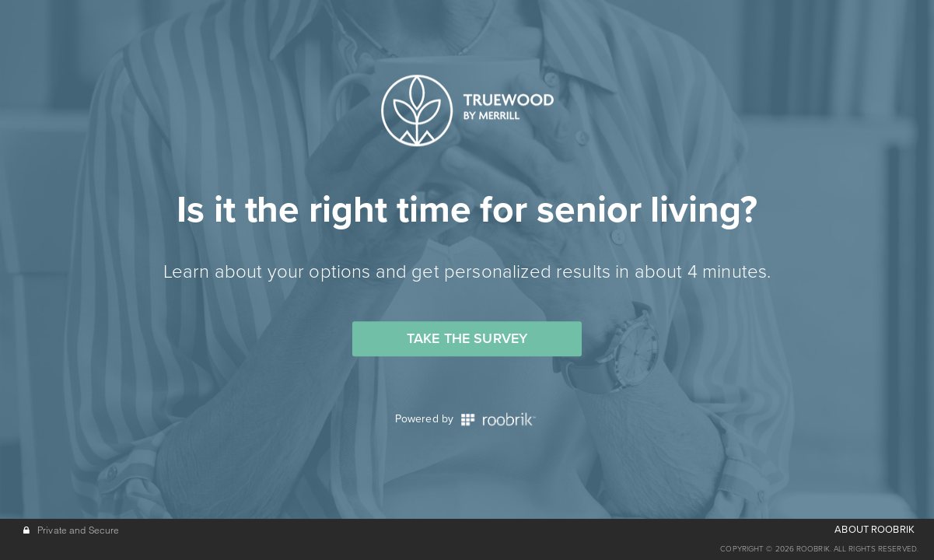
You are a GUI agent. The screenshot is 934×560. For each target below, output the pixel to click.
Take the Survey (467, 338)
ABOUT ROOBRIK (875, 530)
